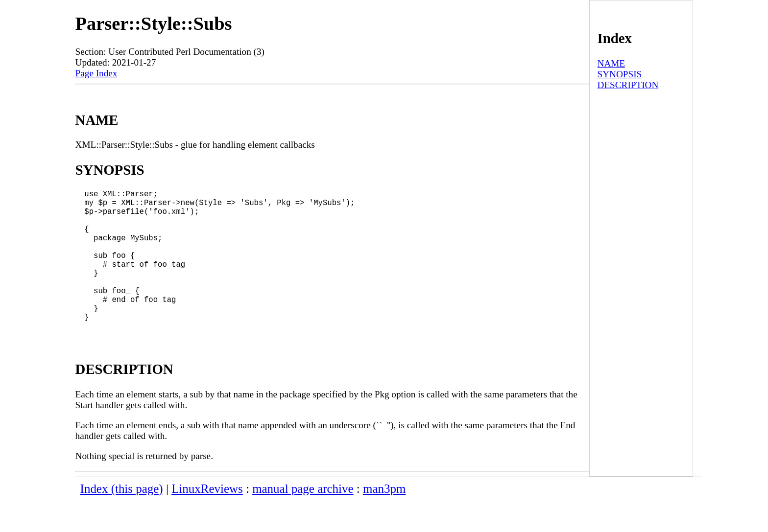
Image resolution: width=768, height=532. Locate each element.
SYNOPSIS (620, 74)
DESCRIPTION (628, 85)
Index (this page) (122, 520)
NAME (612, 63)
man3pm (384, 520)
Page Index (96, 73)
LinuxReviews (207, 520)
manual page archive (303, 520)
